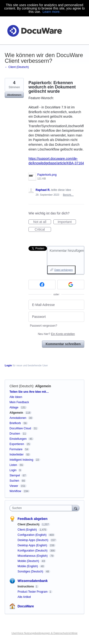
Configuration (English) (32, 535)
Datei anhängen (64, 270)
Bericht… (68, 195)
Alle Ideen (16, 397)
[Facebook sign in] (42, 285)
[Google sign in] (71, 285)
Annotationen (18, 418)
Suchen (14, 481)
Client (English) (28, 530)
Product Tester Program (33, 592)
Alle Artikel (24, 597)
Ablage (14, 407)
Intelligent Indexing (21, 460)
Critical (43, 230)
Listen (13, 465)
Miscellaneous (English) (33, 556)
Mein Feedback (19, 402)
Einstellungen (18, 439)
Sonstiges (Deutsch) (31, 571)
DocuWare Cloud (20, 428)
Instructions (26, 586)
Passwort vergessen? (44, 326)
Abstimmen (14, 95)
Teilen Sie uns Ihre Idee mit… (29, 392)
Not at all (42, 222)
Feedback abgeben (33, 519)
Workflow (15, 491)
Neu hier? (56, 334)
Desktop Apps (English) (33, 545)
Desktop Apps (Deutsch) (33, 540)
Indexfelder (16, 455)
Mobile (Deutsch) (29, 561)
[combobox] (42, 508)
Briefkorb (15, 423)
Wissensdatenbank (33, 581)
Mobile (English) (28, 566)
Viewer (14, 486)
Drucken (15, 434)
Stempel (15, 475)
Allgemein (43, 386)
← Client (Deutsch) (17, 67)
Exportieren (17, 444)
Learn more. (51, 12)
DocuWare (26, 606)
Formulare (16, 449)
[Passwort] (56, 317)
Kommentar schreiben (63, 344)
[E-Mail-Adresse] (56, 305)
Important (67, 222)
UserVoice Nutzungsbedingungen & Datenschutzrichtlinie (44, 633)
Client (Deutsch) (21, 386)
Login (8, 365)
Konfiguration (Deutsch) (33, 551)
